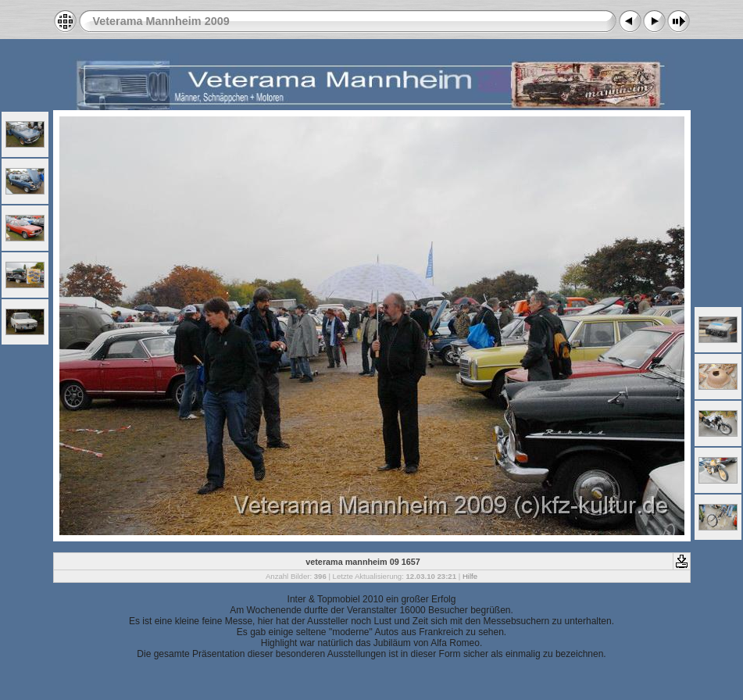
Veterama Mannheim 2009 (161, 21)
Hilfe (470, 576)
